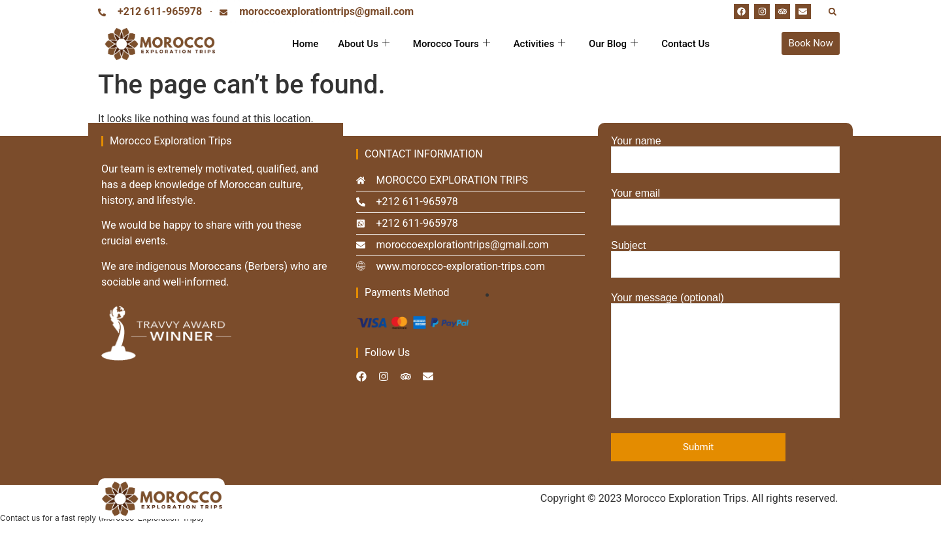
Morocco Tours (452, 44)
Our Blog (613, 44)
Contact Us (685, 44)
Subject (725, 259)
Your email (725, 207)
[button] (832, 11)
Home (305, 44)
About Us (364, 44)
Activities (539, 44)
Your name (725, 155)
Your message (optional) (725, 355)
